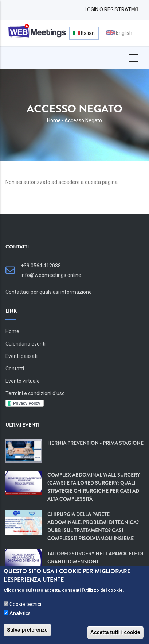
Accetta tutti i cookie (115, 632)
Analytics (20, 613)
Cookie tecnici (25, 604)
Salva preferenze (27, 630)
